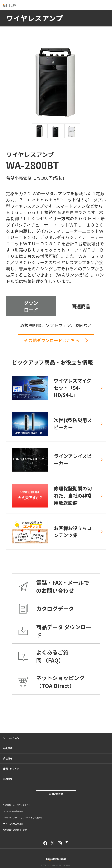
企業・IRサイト (11, 769)
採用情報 (8, 779)
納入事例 (8, 748)
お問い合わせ (56, 794)
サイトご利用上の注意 (13, 824)
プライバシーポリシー (13, 811)
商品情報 (8, 758)
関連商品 (81, 306)
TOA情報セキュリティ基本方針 (17, 805)
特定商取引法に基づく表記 (15, 830)
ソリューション (11, 738)
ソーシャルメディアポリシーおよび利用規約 (23, 817)
